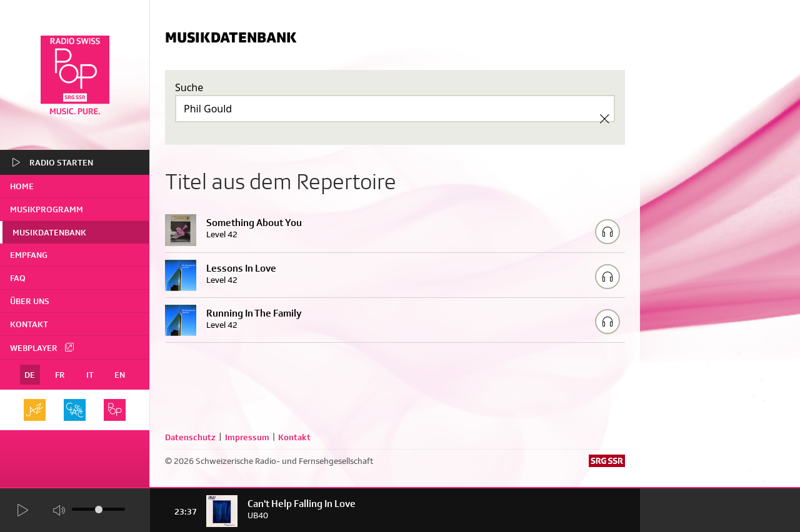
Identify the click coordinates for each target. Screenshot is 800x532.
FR (60, 375)
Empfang (29, 255)
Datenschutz (190, 437)
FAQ (18, 278)
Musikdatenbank (49, 232)
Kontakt (29, 324)
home (22, 186)
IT (90, 375)
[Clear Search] (604, 119)
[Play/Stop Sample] (607, 232)
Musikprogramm (47, 209)
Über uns (30, 301)
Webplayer (42, 347)
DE (30, 375)
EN (120, 375)
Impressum (247, 437)
